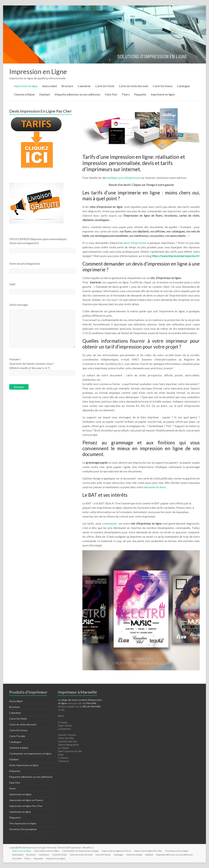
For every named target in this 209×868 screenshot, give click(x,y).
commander (110, 523)
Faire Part (111, 94)
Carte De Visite (105, 86)
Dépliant (45, 94)
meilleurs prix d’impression (124, 178)
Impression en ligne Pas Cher (26, 806)
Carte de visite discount (134, 86)
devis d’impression (135, 243)
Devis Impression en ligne (24, 765)
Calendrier (84, 86)
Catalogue (183, 86)
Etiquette (15, 771)
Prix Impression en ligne (23, 823)
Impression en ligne (26, 86)
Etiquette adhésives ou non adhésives (77, 94)
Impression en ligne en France (26, 800)
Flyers (126, 94)
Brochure (67, 86)
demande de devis (155, 487)
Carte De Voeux (163, 86)
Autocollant (50, 86)
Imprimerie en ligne (163, 94)
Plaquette (140, 94)
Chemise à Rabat (24, 94)
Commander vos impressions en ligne (30, 753)
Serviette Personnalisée (23, 829)
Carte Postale (17, 736)
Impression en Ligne (38, 71)
